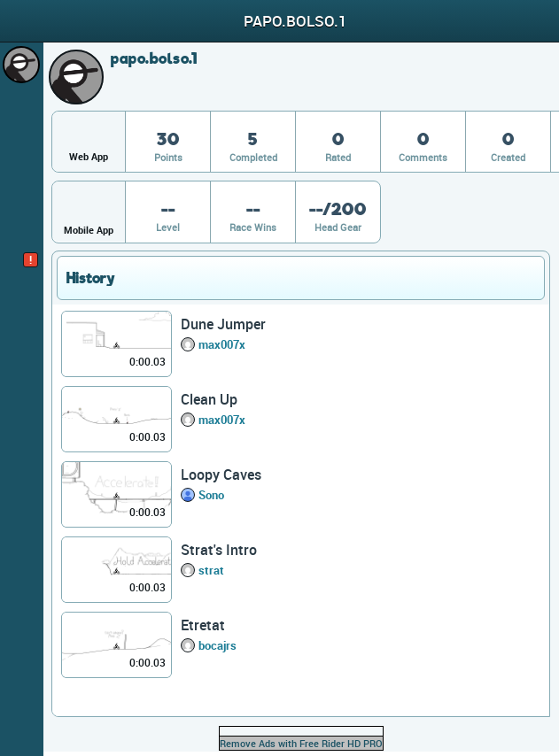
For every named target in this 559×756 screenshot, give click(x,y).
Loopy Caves (221, 474)
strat (211, 570)
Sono (211, 495)
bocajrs (217, 645)
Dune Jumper (223, 324)
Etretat (203, 625)
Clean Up (209, 399)
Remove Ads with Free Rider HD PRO (301, 743)
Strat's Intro (219, 550)
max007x (222, 344)
